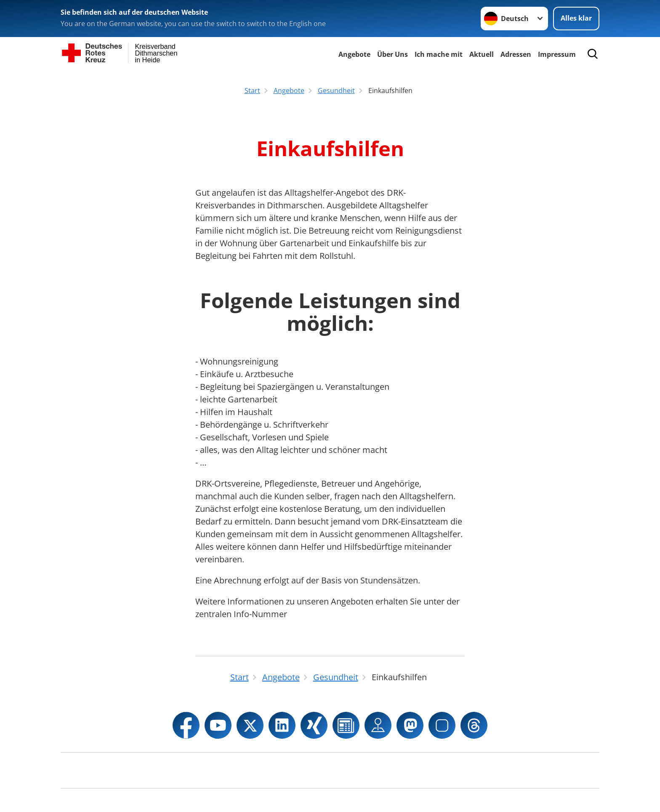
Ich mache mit (439, 54)
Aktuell (482, 54)
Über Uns (393, 54)
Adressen (516, 54)
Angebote (354, 54)
